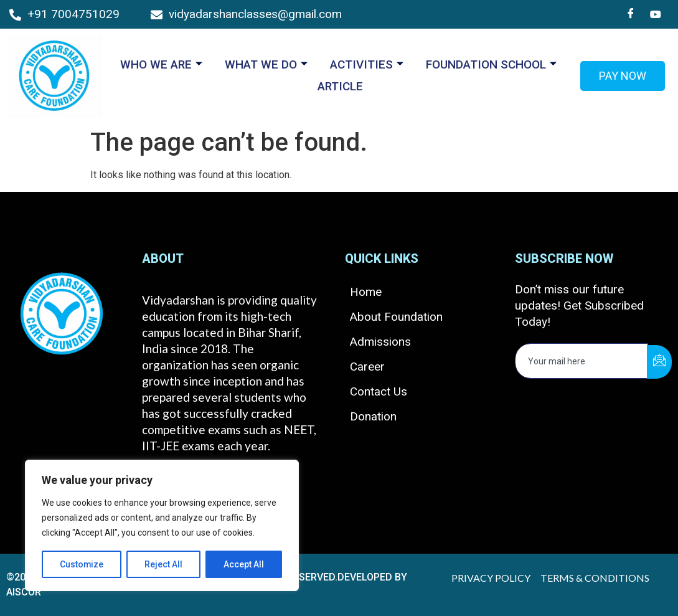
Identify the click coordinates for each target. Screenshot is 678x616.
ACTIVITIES (367, 64)
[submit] (659, 362)
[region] (162, 526)
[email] (581, 361)
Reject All (164, 564)
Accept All (244, 564)
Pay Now (623, 76)
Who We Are (161, 64)
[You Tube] (656, 14)
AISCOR (24, 592)
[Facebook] (631, 14)
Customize (82, 564)
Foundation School (491, 64)
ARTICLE (340, 86)
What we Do (266, 64)
